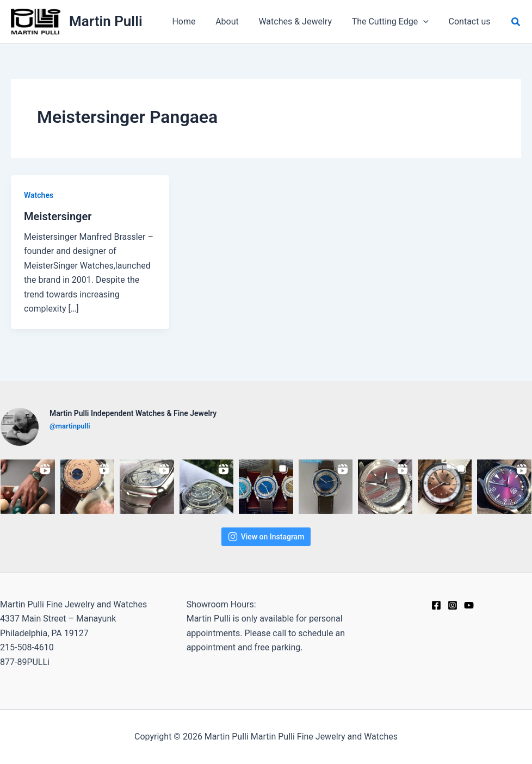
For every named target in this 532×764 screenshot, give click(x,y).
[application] (427, 22)
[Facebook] (436, 605)
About (236, 21)
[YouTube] (469, 605)
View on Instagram (266, 537)
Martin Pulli (106, 21)
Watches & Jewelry (302, 21)
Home (195, 21)
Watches (39, 195)
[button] (516, 22)
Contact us (471, 21)
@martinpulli (70, 426)
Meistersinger (58, 216)
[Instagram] (453, 605)
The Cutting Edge (394, 22)
